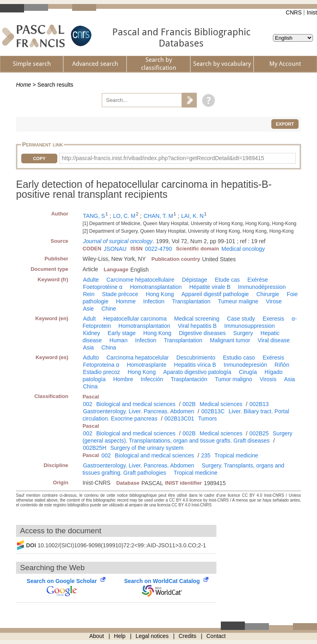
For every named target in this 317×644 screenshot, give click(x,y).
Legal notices (152, 636)
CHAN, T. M (158, 216)
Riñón (282, 365)
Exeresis (273, 319)
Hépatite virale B (210, 287)
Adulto (91, 358)
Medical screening (197, 319)
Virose (274, 301)
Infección (152, 379)
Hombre (123, 379)
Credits (188, 636)
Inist (312, 12)
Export (285, 124)
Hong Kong (160, 294)
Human (118, 340)
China (109, 347)
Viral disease (274, 340)
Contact (216, 636)
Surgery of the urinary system (147, 448)
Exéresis (273, 358)
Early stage (122, 333)
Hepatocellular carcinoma (135, 319)
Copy (39, 158)
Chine (109, 309)
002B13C (213, 411)
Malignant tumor (230, 340)
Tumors (207, 418)
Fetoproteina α (101, 365)
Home (23, 85)
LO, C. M (124, 216)
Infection (154, 301)
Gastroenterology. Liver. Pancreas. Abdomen (139, 411)
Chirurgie (268, 294)
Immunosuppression (250, 326)
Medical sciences (221, 404)
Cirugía (248, 372)
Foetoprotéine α (103, 287)
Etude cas (227, 280)
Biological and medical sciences (136, 404)
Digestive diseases (202, 333)
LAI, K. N (192, 216)
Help (120, 636)
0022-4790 (158, 249)
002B (189, 404)
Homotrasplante (146, 365)
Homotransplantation (156, 287)
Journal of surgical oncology (118, 241)
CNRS (294, 12)
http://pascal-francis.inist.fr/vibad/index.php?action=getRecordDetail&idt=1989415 (163, 158)
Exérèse (257, 280)
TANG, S (94, 216)
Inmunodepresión (245, 365)
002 (88, 404)
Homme (126, 301)
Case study (241, 319)
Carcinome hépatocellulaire (140, 280)
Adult (89, 319)
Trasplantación (189, 379)
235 (206, 455)
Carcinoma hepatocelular (137, 358)
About (97, 636)
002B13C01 (179, 418)
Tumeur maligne (238, 301)
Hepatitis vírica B (195, 365)
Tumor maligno (233, 379)
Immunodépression (262, 287)
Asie (88, 309)
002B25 (259, 433)
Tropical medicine (236, 455)
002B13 (259, 404)
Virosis (268, 379)
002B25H (95, 448)
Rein (89, 294)
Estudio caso (239, 358)
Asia (88, 347)
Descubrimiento (196, 358)
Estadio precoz (102, 372)
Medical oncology (243, 249)
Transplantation (191, 301)
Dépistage (195, 280)
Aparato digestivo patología (197, 372)
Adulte (91, 280)
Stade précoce (120, 294)
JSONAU (115, 249)
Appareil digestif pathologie (215, 294)
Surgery (243, 333)
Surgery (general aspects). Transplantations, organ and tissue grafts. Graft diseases (188, 437)
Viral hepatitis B (197, 326)
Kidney (92, 333)
